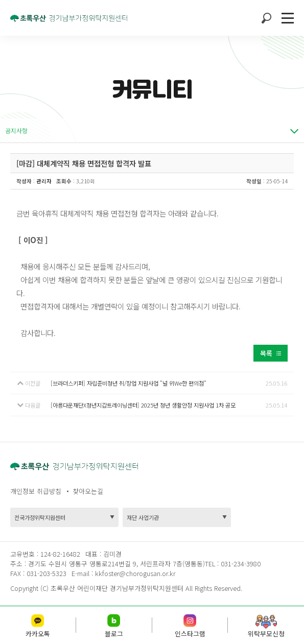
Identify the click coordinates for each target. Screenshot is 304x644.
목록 (266, 353)
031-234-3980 (240, 564)
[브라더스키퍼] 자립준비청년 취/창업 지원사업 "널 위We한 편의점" (128, 383)
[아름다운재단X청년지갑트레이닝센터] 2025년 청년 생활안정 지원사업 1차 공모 (143, 405)
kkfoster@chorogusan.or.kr (135, 573)
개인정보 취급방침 (36, 491)
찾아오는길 (88, 491)
